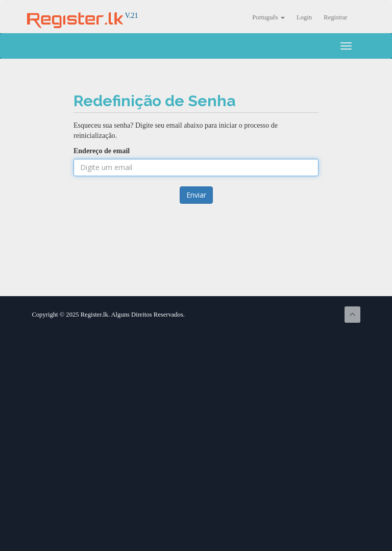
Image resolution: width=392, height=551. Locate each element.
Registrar (335, 17)
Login (304, 17)
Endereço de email (102, 151)
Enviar (196, 195)
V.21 (82, 16)
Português (268, 17)
